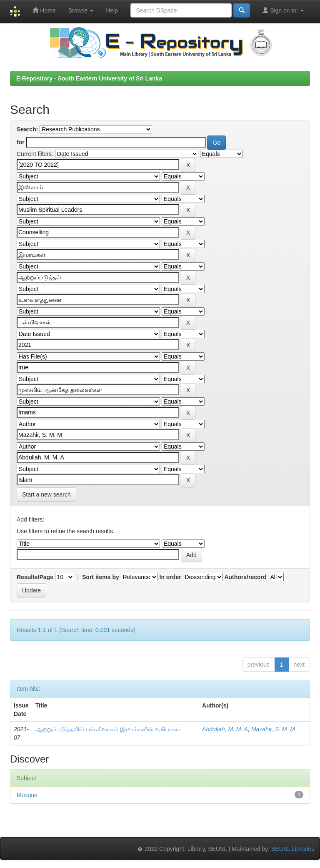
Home (44, 10)
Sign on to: (283, 10)
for (21, 142)
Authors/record (245, 577)
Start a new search (46, 494)
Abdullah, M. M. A (225, 729)
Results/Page (35, 577)
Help (112, 10)
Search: (27, 129)
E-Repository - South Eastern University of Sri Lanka (89, 78)
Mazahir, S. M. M (273, 729)
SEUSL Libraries (293, 849)
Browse (81, 10)
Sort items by (101, 577)
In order (170, 577)
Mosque (27, 795)
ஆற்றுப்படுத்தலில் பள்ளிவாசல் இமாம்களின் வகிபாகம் (108, 729)
